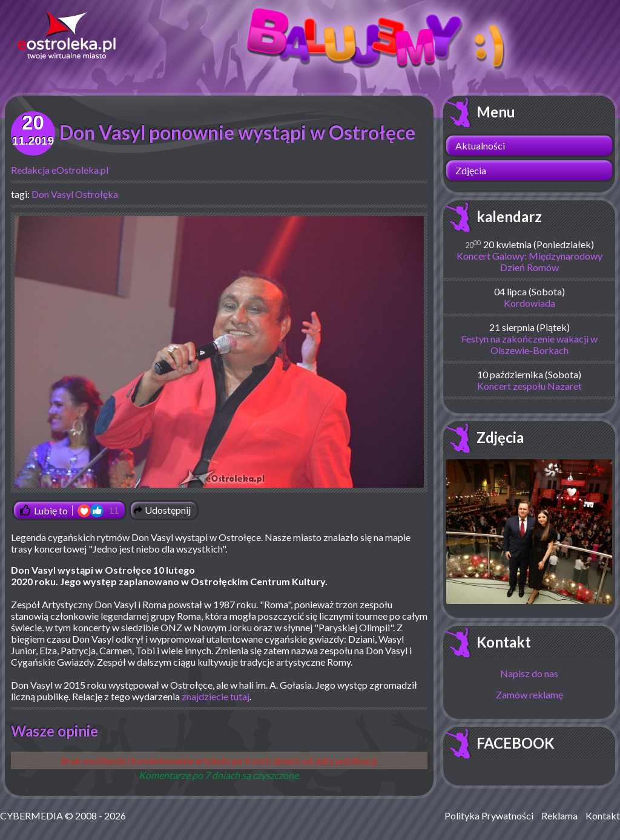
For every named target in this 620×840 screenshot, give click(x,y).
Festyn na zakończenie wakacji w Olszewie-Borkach (529, 344)
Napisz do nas (529, 673)
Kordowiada (529, 303)
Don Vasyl (52, 194)
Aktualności (480, 146)
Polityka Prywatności (489, 815)
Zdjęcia (471, 170)
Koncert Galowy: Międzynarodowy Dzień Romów (529, 261)
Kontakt (504, 642)
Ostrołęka (97, 194)
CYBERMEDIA (31, 815)
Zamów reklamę (529, 694)
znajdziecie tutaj (216, 696)
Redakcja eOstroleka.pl (60, 170)
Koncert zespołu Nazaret (529, 386)
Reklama (559, 815)
